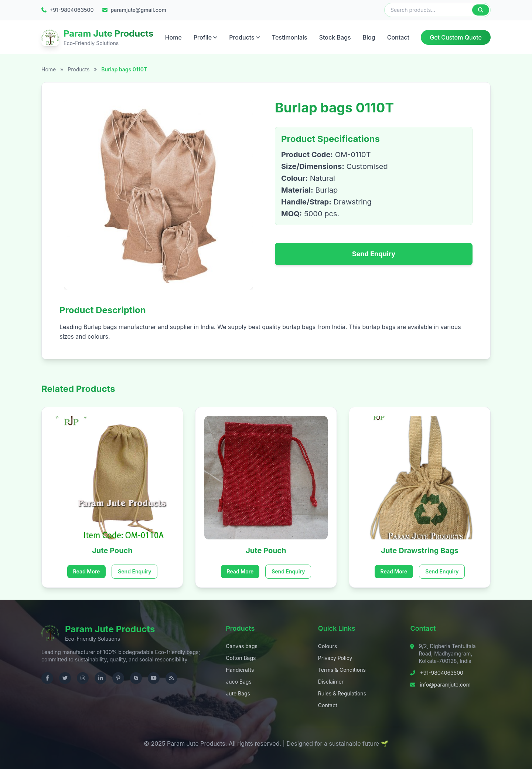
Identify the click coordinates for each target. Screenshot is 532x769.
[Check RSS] (171, 675)
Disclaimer (331, 679)
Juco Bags (239, 679)
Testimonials (290, 36)
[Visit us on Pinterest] (118, 675)
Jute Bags (238, 691)
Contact (398, 36)
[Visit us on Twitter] (65, 675)
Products (244, 36)
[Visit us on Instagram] (83, 675)
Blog (369, 36)
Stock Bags (335, 36)
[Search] (481, 10)
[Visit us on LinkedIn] (100, 675)
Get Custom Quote (456, 36)
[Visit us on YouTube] (154, 675)
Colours (328, 643)
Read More (87, 569)
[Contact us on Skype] (136, 675)
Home (173, 36)
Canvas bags (242, 643)
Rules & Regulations (342, 691)
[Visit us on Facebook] (47, 675)
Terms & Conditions (342, 667)
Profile (205, 36)
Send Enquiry (374, 251)
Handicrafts (240, 667)
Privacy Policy (335, 655)
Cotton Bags (241, 655)
